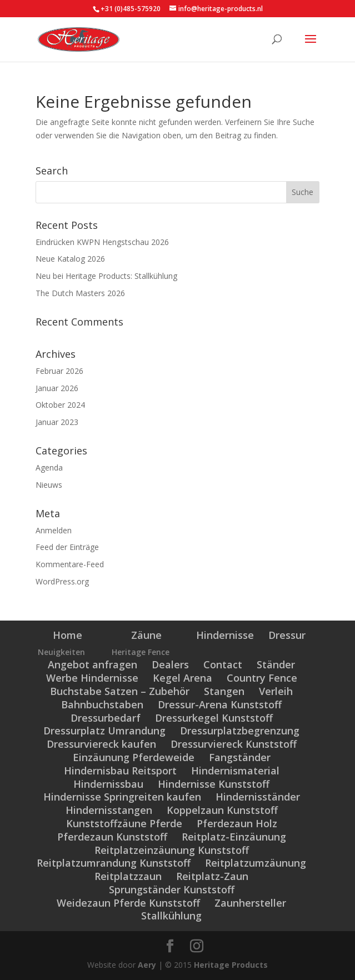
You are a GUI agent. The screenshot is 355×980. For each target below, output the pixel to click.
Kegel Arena (182, 678)
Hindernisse (225, 635)
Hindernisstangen (109, 810)
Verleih (276, 691)
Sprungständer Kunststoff (172, 889)
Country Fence (262, 678)
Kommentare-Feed (70, 564)
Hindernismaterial (235, 771)
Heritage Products (231, 965)
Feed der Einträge (67, 547)
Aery (147, 965)
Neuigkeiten (61, 652)
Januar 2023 (57, 422)
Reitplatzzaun (128, 876)
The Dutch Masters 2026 (80, 293)
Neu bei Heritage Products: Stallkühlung (106, 276)
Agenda (49, 467)
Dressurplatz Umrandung (104, 731)
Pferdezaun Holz (237, 823)
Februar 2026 (59, 371)
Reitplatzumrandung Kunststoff (114, 863)
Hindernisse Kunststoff (214, 784)
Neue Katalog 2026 (70, 259)
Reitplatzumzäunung (256, 863)
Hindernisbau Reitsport (120, 771)
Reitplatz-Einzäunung (234, 837)
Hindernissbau (108, 784)
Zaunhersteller (250, 903)
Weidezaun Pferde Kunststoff (128, 903)
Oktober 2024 (60, 405)
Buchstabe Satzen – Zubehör (120, 691)
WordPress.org (62, 581)
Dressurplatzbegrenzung (240, 731)
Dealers (170, 664)
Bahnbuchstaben (102, 704)
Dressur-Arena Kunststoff (220, 704)
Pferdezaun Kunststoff (112, 837)
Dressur (287, 635)
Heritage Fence (141, 652)
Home (67, 635)
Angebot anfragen (92, 664)
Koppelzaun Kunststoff (222, 810)
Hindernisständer (258, 797)
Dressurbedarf (106, 718)
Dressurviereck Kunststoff (234, 744)
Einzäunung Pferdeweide (134, 757)
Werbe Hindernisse (92, 678)
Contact (223, 664)
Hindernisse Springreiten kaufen (122, 797)
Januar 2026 (57, 388)
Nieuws (49, 485)
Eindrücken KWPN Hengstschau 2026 (102, 242)
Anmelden (54, 530)
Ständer (276, 664)
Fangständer (240, 757)
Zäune (146, 635)
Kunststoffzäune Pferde (124, 823)
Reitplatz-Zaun (212, 876)
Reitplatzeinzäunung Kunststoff (172, 850)
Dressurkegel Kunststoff (214, 718)
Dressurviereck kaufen (101, 744)
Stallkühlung (171, 916)
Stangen (224, 691)
